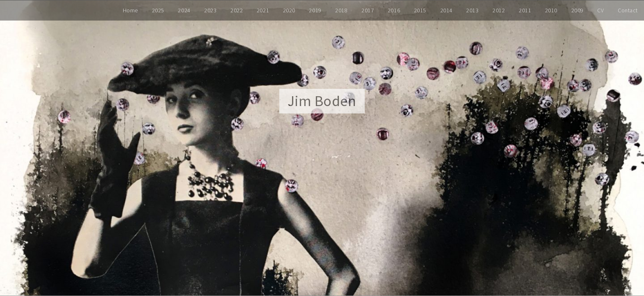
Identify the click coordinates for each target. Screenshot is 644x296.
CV (600, 10)
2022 (237, 10)
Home (130, 10)
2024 (184, 10)
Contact (628, 10)
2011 (525, 10)
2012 (499, 10)
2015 (420, 10)
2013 (472, 10)
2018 (341, 10)
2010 (551, 10)
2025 (158, 10)
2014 (446, 10)
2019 (315, 10)
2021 (263, 10)
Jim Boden (322, 101)
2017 (368, 10)
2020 (289, 10)
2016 (394, 10)
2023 (210, 10)
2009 (577, 10)
